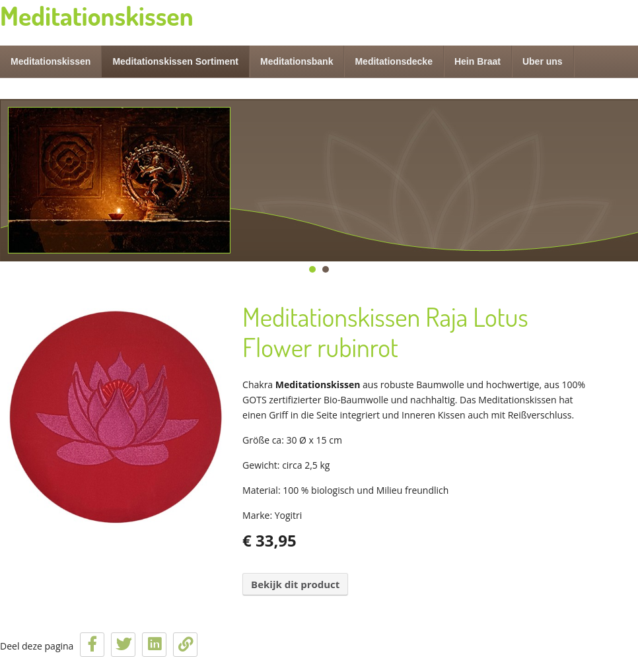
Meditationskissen (51, 61)
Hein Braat (478, 61)
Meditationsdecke (393, 61)
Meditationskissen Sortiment (175, 61)
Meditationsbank (297, 61)
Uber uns (543, 61)
